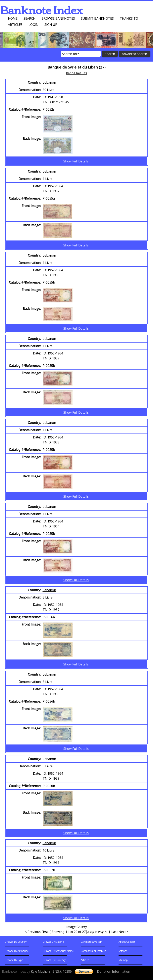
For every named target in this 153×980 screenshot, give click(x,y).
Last (115, 932)
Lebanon (49, 82)
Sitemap (123, 960)
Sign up (51, 25)
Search (29, 18)
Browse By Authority (16, 951)
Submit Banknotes (97, 18)
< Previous (33, 932)
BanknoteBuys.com (92, 942)
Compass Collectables (93, 951)
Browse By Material (54, 942)
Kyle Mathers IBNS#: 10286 (51, 971)
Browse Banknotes (58, 18)
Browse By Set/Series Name (58, 951)
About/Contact (127, 942)
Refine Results (76, 73)
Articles (15, 25)
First (45, 932)
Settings (123, 951)
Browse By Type (14, 960)
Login (33, 25)
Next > (123, 932)
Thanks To (129, 18)
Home (13, 18)
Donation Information (114, 971)
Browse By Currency (54, 960)
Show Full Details (76, 161)
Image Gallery (77, 927)
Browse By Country (16, 942)
